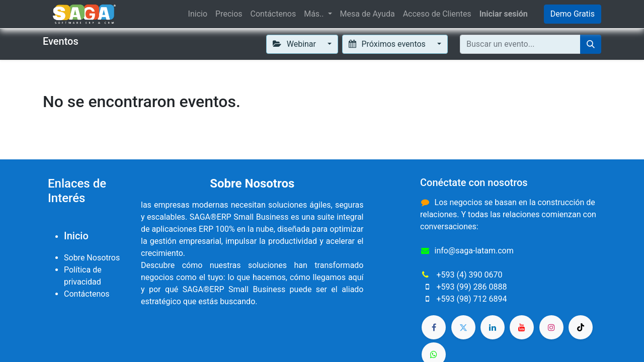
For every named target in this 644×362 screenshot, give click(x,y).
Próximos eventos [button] (388, 44)
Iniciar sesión (504, 14)
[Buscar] (591, 44)
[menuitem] (198, 14)
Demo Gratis (573, 14)
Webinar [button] (295, 44)
